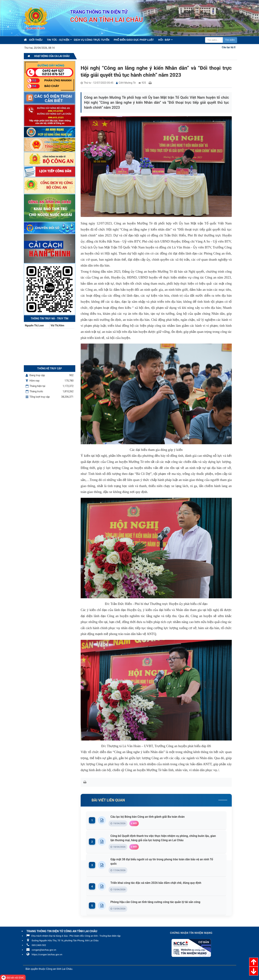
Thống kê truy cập (50, 368)
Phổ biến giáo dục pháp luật (134, 40)
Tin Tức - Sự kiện (58, 40)
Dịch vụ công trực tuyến (92, 40)
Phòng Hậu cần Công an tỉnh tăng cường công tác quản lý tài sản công (156, 902)
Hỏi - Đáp (164, 40)
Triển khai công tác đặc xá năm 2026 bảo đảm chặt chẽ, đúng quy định (157, 883)
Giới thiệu (36, 40)
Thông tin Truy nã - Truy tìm (49, 318)
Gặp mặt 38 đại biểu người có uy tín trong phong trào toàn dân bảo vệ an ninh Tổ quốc (166, 862)
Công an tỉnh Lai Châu (59, 969)
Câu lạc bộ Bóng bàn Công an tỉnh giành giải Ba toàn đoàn (148, 817)
